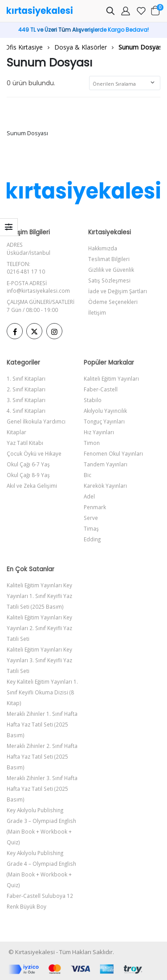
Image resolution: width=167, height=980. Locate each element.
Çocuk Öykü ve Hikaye (34, 453)
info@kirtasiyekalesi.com (38, 291)
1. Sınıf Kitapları (26, 378)
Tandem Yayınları (106, 464)
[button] (110, 12)
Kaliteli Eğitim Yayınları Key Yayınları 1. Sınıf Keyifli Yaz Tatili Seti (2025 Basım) (39, 596)
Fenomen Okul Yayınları (113, 453)
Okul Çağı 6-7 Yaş (28, 464)
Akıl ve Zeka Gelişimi (32, 486)
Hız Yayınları (99, 432)
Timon (92, 443)
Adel (89, 496)
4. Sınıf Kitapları (26, 411)
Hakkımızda (103, 248)
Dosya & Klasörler (81, 47)
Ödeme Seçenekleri (113, 302)
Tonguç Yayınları (104, 421)
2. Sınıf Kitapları (26, 389)
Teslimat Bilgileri (109, 259)
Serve (91, 518)
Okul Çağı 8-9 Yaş (28, 475)
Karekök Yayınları (105, 486)
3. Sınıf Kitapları (26, 400)
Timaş (91, 528)
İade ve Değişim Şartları (118, 291)
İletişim (97, 312)
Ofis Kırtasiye (24, 47)
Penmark (95, 507)
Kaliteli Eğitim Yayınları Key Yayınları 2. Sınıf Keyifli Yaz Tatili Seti (39, 628)
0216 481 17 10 (26, 271)
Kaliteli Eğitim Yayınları (111, 378)
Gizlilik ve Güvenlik (111, 270)
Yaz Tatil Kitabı (25, 443)
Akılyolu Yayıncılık (105, 411)
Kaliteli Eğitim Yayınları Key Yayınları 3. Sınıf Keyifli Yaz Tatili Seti (39, 660)
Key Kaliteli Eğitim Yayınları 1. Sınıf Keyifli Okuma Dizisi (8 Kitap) (42, 692)
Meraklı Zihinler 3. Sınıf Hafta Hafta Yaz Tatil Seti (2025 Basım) (42, 789)
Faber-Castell (101, 389)
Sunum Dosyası (141, 47)
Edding (92, 539)
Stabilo (93, 400)
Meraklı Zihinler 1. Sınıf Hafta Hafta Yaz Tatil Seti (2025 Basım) (42, 724)
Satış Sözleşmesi (109, 280)
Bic (88, 475)
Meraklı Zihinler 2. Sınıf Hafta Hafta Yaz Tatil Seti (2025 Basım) (42, 756)
